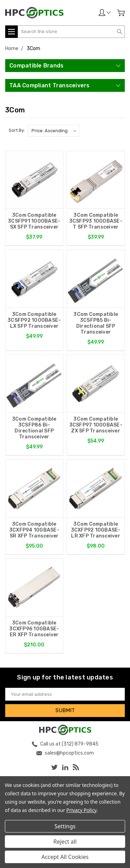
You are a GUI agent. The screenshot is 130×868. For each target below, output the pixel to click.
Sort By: (17, 130)
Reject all (65, 842)
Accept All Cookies (65, 857)
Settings (65, 826)
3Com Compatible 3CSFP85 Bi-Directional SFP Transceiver (96, 323)
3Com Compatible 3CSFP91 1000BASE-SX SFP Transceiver (34, 221)
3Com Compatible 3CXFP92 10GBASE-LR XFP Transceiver (96, 530)
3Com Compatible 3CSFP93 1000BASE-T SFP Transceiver (96, 221)
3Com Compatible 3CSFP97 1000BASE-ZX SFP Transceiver (96, 425)
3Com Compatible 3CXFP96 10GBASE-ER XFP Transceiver (34, 629)
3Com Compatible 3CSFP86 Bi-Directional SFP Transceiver (34, 428)
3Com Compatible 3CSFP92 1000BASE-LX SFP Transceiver (34, 320)
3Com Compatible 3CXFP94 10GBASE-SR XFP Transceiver (34, 530)
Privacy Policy (81, 810)
